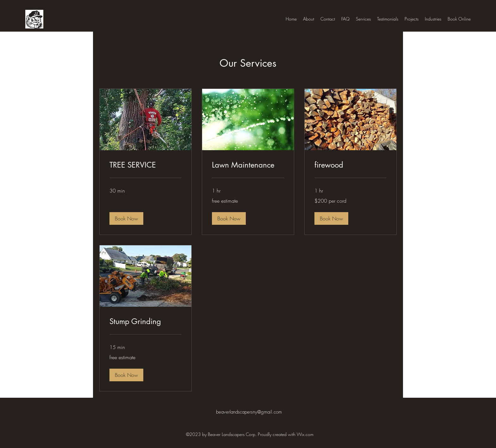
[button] (126, 218)
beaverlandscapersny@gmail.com (249, 412)
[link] (146, 165)
